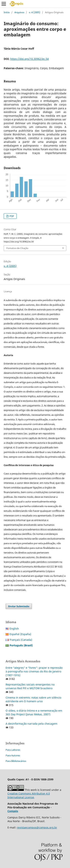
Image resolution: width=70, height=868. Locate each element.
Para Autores (13, 755)
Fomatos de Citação (17, 248)
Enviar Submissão (19, 606)
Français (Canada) (21, 640)
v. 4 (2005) (35, 12)
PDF (11, 216)
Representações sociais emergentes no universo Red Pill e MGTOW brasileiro (30, 686)
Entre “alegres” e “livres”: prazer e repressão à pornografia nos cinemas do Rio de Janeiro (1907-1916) (34, 671)
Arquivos (19, 12)
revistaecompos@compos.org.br (37, 827)
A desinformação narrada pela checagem (31, 724)
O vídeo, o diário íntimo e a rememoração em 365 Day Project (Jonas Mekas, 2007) (34, 712)
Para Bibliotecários (16, 761)
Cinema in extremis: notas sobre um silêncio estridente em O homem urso (33, 699)
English (14, 629)
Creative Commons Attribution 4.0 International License (29, 795)
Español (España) (20, 634)
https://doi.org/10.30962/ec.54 (29, 59)
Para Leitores (13, 750)
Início (7, 12)
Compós (13, 811)
